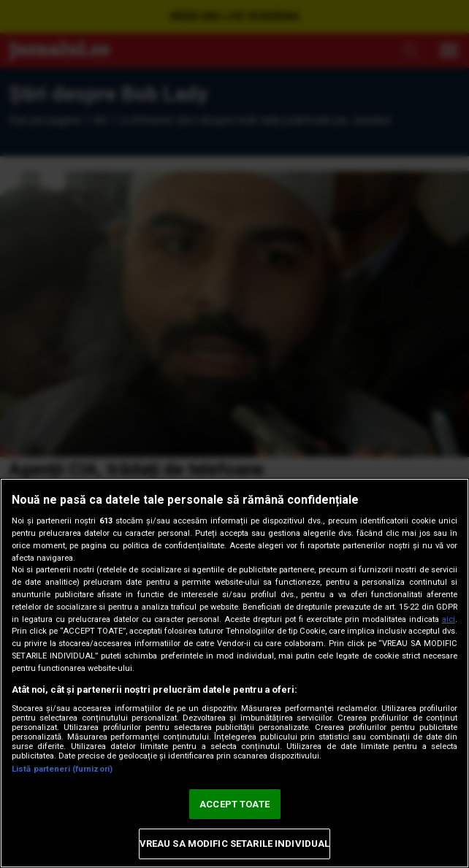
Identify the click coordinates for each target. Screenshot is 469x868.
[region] (234, 673)
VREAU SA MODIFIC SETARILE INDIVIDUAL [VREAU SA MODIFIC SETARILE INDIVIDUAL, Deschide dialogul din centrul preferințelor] (235, 844)
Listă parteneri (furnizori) (62, 769)
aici (449, 619)
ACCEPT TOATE (234, 804)
